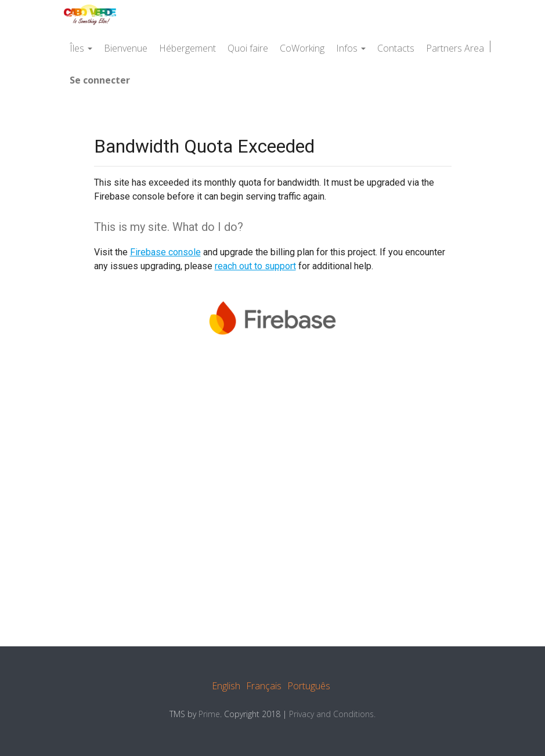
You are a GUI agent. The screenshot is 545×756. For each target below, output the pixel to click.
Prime (209, 714)
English (226, 686)
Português (309, 686)
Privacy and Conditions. (332, 714)
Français (264, 686)
